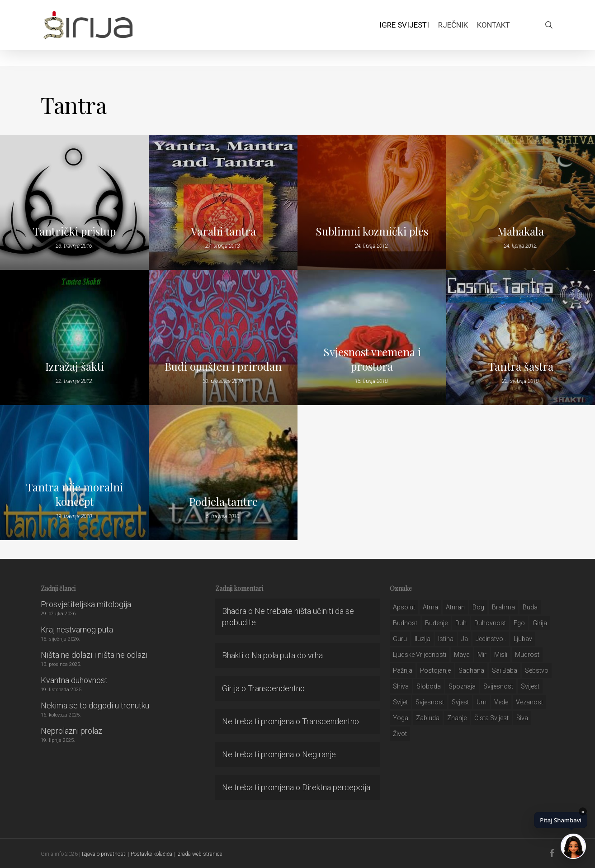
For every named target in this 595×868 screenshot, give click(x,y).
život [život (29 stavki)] (400, 734)
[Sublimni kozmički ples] (372, 202)
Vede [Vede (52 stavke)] (501, 702)
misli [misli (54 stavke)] (501, 655)
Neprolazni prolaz (71, 731)
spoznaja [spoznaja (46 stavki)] (462, 686)
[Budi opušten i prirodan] (223, 337)
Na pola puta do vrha (287, 655)
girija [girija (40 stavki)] (540, 623)
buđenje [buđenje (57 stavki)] (436, 623)
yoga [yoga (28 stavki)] (401, 718)
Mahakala (521, 231)
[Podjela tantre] (223, 473)
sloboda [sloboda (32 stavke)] (429, 686)
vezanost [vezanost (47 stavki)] (529, 702)
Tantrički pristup (74, 231)
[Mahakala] (521, 202)
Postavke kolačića (151, 854)
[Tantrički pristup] (74, 202)
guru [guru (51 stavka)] (400, 639)
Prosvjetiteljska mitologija (86, 604)
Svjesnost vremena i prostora (372, 359)
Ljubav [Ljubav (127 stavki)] (523, 639)
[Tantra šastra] (521, 337)
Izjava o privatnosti (104, 854)
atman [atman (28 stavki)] (455, 607)
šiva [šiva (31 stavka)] (522, 718)
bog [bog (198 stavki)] (478, 607)
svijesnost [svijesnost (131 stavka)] (498, 686)
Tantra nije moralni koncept (75, 494)
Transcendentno (276, 688)
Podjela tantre (223, 501)
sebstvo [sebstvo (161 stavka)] (537, 670)
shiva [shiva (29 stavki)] (401, 686)
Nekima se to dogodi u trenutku (95, 705)
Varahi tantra (223, 231)
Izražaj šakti (75, 366)
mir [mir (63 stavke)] (482, 655)
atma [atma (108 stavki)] (430, 607)
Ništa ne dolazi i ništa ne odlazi (94, 655)
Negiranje (319, 754)
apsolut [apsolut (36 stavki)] (404, 607)
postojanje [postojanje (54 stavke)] (435, 670)
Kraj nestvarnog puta (77, 630)
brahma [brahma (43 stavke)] (503, 607)
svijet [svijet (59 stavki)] (400, 702)
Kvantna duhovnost (74, 680)
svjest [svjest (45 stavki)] (460, 702)
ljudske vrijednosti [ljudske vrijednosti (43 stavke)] (420, 655)
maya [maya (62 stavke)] (462, 655)
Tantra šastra (521, 366)
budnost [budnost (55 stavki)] (405, 623)
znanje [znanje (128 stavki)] (457, 718)
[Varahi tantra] (223, 202)
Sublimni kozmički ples (372, 231)
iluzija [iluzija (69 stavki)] (423, 639)
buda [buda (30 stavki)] (530, 607)
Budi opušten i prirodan (223, 366)
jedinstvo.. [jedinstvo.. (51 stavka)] (491, 639)
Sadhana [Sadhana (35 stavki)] (471, 670)
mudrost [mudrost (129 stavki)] (527, 655)
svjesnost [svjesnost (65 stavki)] (430, 702)
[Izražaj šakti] (74, 337)
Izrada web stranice (199, 854)
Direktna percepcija (336, 787)
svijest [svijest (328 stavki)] (530, 686)
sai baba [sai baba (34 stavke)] (505, 670)
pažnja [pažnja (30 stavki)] (403, 670)
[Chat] (573, 846)
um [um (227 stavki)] (482, 702)
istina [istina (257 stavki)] (446, 639)
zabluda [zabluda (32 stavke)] (428, 718)
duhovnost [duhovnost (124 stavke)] (490, 623)
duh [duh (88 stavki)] (461, 623)
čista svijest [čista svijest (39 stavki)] (491, 718)
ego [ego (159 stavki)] (519, 623)
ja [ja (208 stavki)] (465, 639)
